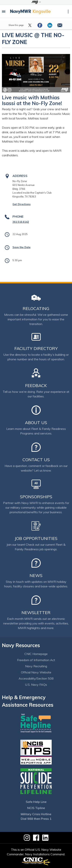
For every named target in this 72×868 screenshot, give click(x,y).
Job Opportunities (36, 538)
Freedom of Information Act (36, 660)
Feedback (36, 386)
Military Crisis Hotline (36, 814)
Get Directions (22, 204)
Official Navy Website (36, 672)
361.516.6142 (21, 222)
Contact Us (36, 460)
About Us (36, 423)
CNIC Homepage (36, 654)
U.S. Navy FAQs (36, 685)
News (36, 575)
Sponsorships (36, 497)
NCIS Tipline (36, 808)
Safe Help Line (36, 802)
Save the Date (22, 247)
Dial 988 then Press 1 (36, 819)
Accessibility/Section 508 (36, 678)
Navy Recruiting (36, 666)
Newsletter (36, 613)
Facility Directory (36, 348)
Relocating (36, 308)
